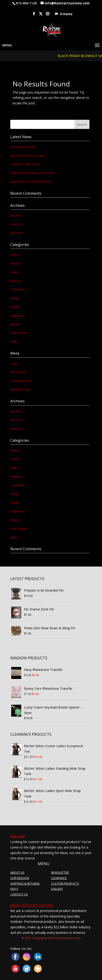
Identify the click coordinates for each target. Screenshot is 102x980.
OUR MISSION (20, 878)
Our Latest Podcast (23, 147)
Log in (14, 363)
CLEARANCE (59, 878)
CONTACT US (19, 894)
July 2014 (16, 216)
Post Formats (19, 333)
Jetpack (15, 324)
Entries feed (18, 372)
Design (15, 298)
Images (15, 307)
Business (16, 281)
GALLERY (57, 889)
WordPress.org (20, 389)
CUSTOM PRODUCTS (65, 883)
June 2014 (17, 224)
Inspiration (17, 316)
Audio (14, 272)
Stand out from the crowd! (27, 156)
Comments (17, 289)
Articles (15, 264)
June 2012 (17, 233)
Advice (15, 255)
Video (14, 342)
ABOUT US (17, 872)
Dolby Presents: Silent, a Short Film (32, 173)
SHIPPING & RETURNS (25, 883)
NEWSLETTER (60, 872)
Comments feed (21, 381)
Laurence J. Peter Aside (25, 164)
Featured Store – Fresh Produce (31, 182)
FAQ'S (14, 889)
